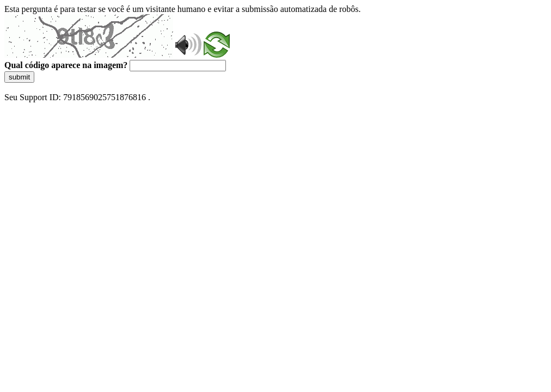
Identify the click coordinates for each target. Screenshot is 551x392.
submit (19, 77)
